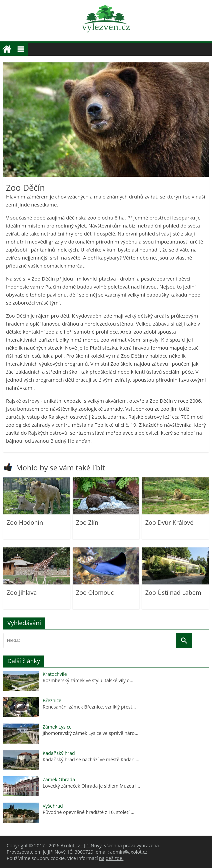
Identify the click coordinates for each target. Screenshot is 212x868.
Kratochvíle (55, 674)
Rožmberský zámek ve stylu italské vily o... (88, 680)
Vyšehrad (53, 806)
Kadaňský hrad (59, 753)
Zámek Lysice (57, 727)
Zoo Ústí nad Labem (173, 592)
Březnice (52, 700)
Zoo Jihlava (22, 592)
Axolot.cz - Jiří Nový (81, 845)
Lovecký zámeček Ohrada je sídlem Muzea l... (91, 786)
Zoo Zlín (87, 522)
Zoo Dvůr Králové (169, 522)
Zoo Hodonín (25, 522)
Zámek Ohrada (59, 779)
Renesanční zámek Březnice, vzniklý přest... (89, 707)
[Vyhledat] (184, 640)
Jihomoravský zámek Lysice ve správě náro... (90, 733)
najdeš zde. (111, 858)
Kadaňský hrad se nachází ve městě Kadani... (91, 759)
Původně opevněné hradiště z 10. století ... (88, 812)
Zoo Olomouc (95, 592)
